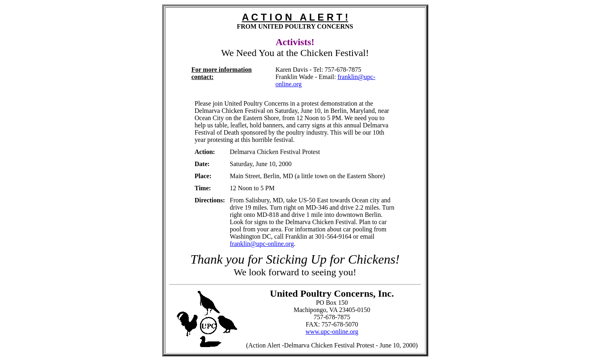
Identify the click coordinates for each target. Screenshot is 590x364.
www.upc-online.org (332, 332)
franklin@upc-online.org (262, 244)
